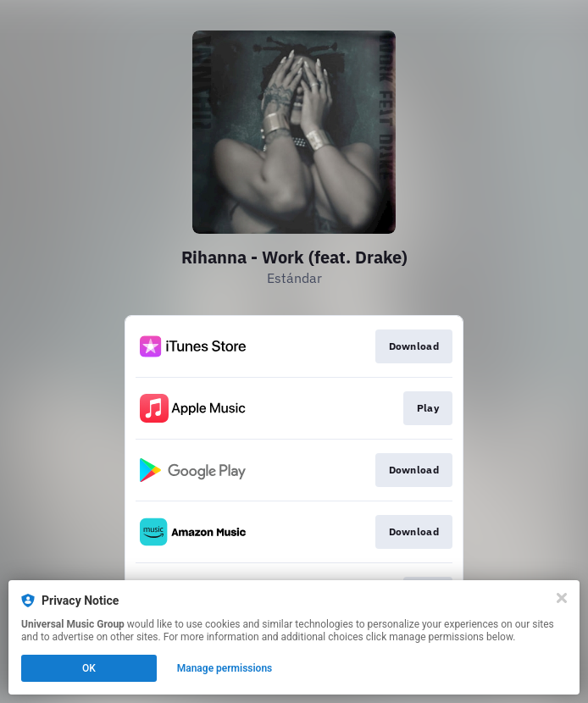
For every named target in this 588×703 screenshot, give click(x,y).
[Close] (562, 598)
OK (89, 668)
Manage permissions (225, 668)
